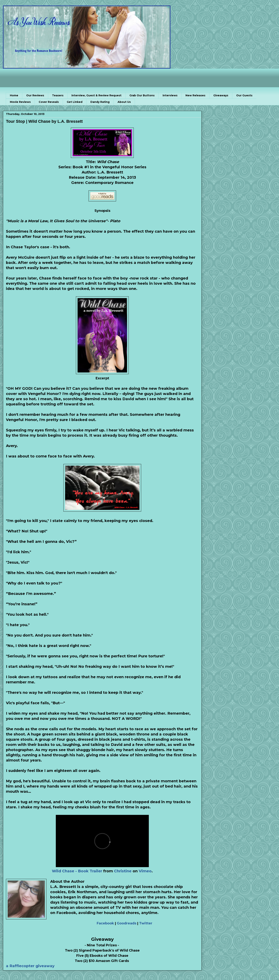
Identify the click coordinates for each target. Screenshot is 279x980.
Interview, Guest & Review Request (96, 95)
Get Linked (75, 102)
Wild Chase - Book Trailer (77, 871)
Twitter (146, 923)
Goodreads (127, 923)
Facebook (105, 923)
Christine (123, 871)
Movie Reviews (20, 102)
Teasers (58, 95)
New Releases (195, 95)
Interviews (170, 95)
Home (14, 95)
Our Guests (244, 95)
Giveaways (221, 95)
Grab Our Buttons (142, 95)
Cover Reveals (49, 102)
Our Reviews (35, 95)
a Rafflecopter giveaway (30, 966)
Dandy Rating (100, 102)
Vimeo (145, 871)
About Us (124, 102)
